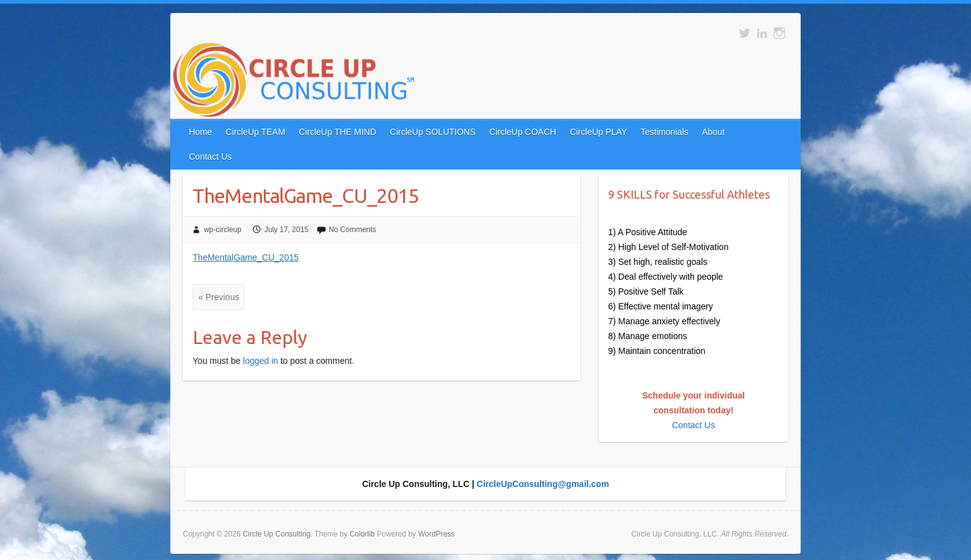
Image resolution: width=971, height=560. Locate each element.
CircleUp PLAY (598, 132)
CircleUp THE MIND (338, 132)
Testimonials (664, 132)
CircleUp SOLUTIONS (433, 132)
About (714, 132)
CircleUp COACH (523, 132)
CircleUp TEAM (255, 132)
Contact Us (210, 157)
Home (200, 132)
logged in (260, 361)
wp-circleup (223, 230)
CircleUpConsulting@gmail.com (543, 484)
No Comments (353, 230)
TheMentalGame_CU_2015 (246, 257)
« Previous (219, 297)
